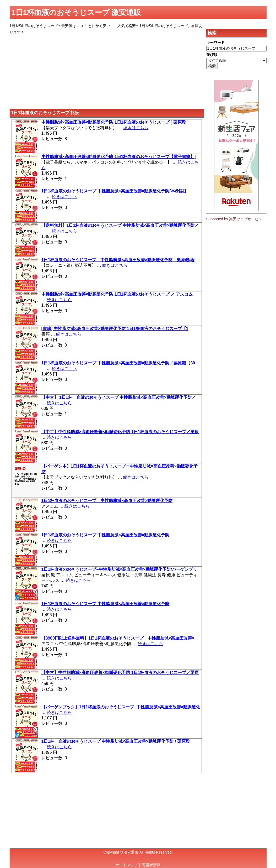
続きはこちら (136, 128)
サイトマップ (127, 865)
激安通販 (131, 852)
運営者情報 (151, 865)
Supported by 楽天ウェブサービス (234, 219)
